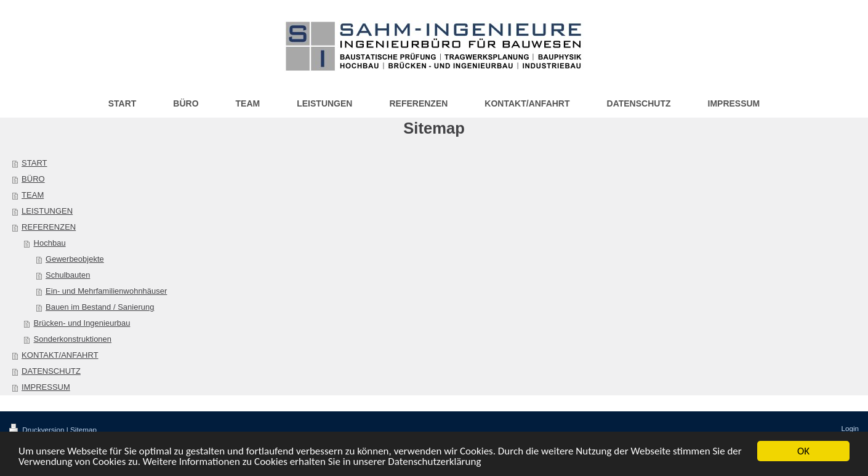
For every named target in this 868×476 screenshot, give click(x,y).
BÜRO (33, 179)
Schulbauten (68, 275)
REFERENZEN (49, 227)
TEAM (33, 195)
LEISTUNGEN (47, 211)
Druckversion (38, 430)
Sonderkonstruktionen (73, 339)
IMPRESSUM (46, 387)
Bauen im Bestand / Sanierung (100, 307)
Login (850, 428)
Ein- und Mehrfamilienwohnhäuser (106, 291)
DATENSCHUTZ (51, 371)
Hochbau (50, 243)
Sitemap (83, 430)
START (34, 163)
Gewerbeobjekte (75, 259)
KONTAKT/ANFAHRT (60, 355)
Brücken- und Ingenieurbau (82, 323)
